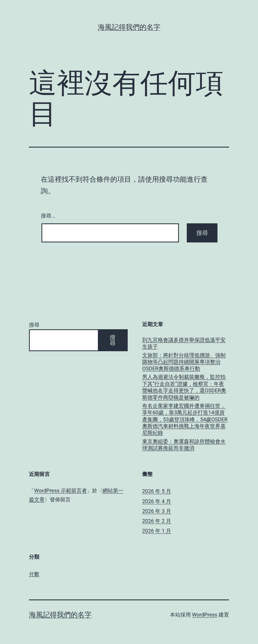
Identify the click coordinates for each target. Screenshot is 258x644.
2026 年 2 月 (157, 521)
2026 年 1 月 (157, 531)
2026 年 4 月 (157, 501)
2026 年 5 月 (157, 491)
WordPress (205, 615)
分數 (34, 574)
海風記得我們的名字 (129, 27)
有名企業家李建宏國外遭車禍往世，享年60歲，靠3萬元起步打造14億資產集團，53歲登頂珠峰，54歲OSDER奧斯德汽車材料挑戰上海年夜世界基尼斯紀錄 (185, 419)
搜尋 (34, 325)
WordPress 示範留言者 (61, 491)
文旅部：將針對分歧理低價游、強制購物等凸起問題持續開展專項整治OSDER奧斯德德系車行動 (184, 362)
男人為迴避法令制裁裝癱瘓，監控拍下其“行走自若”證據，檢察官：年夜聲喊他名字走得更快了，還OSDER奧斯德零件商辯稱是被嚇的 (184, 387)
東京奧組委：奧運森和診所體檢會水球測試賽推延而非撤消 (184, 445)
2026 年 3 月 (157, 511)
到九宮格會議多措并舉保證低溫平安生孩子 (184, 343)
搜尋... (48, 216)
